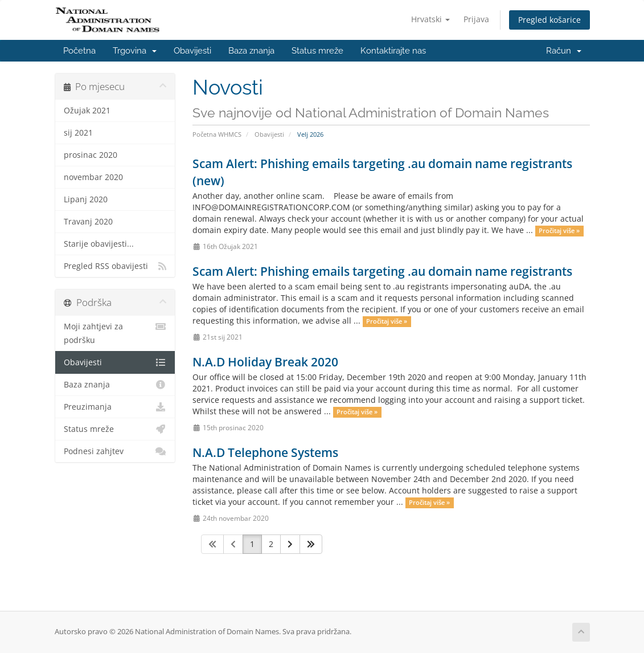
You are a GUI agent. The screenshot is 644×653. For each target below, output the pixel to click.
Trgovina (135, 51)
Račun (564, 51)
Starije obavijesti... (99, 244)
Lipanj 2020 (86, 199)
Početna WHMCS (217, 134)
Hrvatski (430, 19)
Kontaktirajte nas (393, 51)
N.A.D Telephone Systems (265, 452)
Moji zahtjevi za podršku (115, 332)
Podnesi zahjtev (115, 451)
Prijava (476, 19)
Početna (79, 51)
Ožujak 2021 (87, 111)
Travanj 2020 (88, 222)
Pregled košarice (549, 20)
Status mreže (317, 51)
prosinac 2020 (91, 155)
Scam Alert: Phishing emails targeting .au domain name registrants (382, 271)
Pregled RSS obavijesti (115, 266)
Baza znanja (251, 51)
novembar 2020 (93, 177)
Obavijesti (192, 51)
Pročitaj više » (559, 231)
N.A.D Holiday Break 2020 (265, 362)
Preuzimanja (115, 407)
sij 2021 (78, 133)
